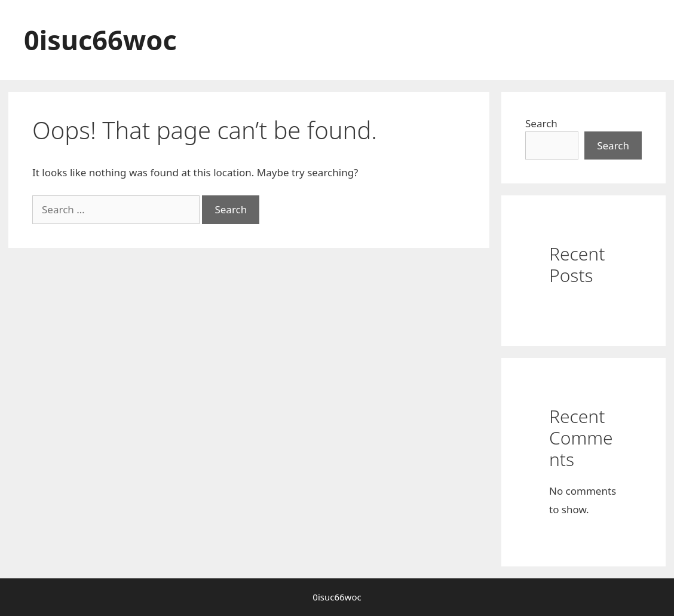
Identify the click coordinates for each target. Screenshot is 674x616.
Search (541, 123)
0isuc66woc (100, 40)
